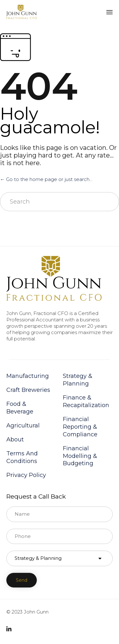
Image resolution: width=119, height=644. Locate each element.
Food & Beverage (20, 408)
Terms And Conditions (22, 457)
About (15, 439)
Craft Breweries (28, 390)
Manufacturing (28, 376)
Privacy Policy (26, 475)
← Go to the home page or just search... (46, 179)
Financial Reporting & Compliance (80, 427)
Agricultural (23, 426)
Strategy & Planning (78, 380)
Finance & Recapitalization (86, 401)
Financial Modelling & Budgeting (80, 456)
